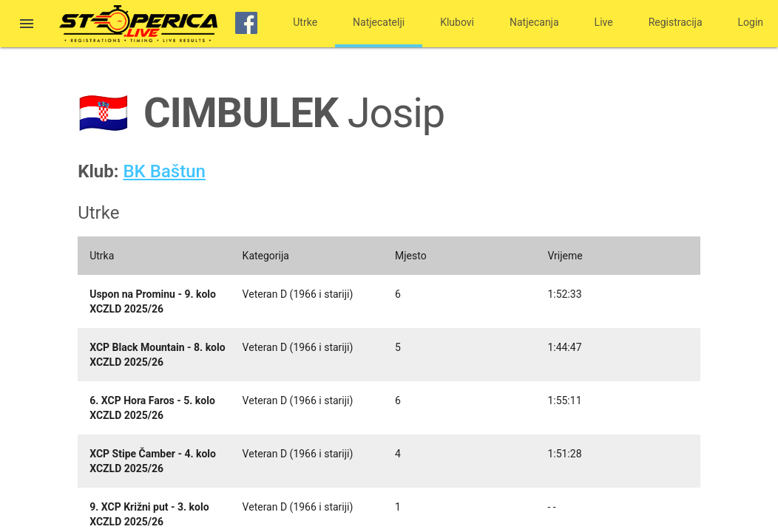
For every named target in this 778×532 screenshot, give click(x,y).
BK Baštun (164, 171)
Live (604, 22)
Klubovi (457, 22)
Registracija (676, 22)
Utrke (305, 22)
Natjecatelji (379, 22)
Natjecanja (534, 22)
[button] (27, 25)
